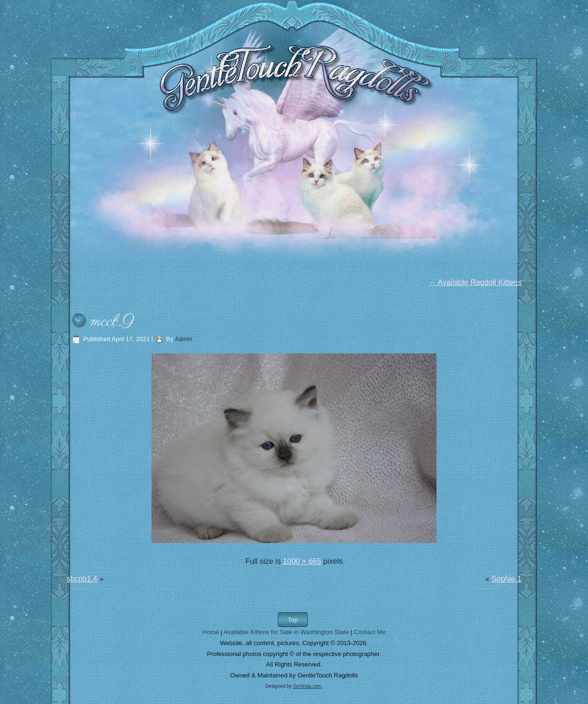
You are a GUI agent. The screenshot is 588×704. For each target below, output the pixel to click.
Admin (184, 339)
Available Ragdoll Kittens (475, 282)
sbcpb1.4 (82, 579)
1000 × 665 (302, 561)
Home (211, 632)
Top (293, 620)
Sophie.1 (507, 579)
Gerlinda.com (307, 686)
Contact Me (370, 632)
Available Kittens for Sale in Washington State (286, 632)
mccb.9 (112, 322)
